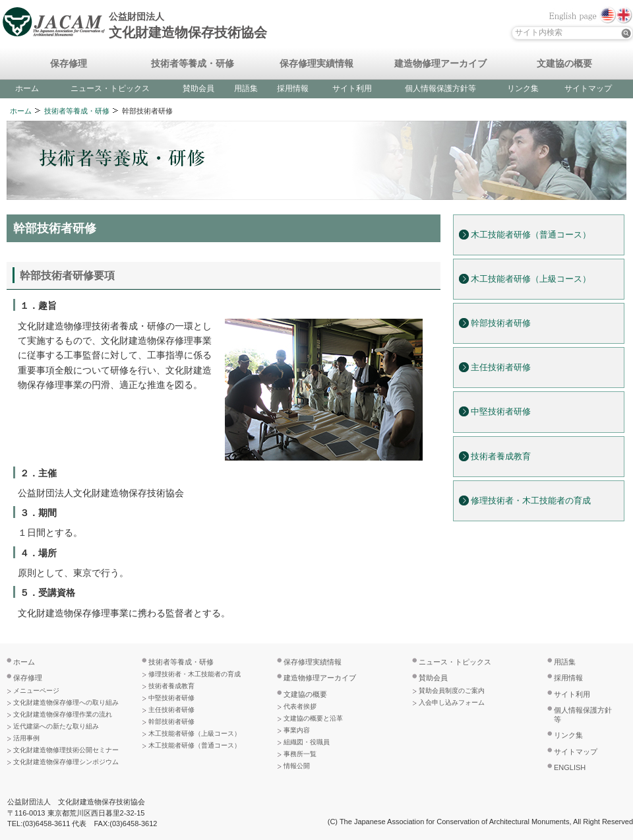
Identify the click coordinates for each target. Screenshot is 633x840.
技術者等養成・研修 (193, 64)
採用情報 (293, 88)
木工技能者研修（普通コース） (531, 235)
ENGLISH (570, 767)
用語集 (246, 88)
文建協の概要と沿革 (313, 718)
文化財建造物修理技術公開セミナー (66, 750)
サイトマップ (588, 88)
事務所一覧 (300, 754)
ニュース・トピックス (110, 88)
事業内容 (297, 730)
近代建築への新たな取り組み (56, 726)
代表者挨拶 (300, 706)
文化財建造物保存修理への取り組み (66, 702)
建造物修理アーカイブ (440, 64)
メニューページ (36, 691)
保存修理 (69, 64)
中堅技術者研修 (501, 412)
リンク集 (523, 88)
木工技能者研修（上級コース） (531, 279)
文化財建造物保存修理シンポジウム (66, 762)
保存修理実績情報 (316, 64)
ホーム (27, 88)
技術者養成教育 (501, 457)
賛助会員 (198, 88)
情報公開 (297, 766)
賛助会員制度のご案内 (452, 691)
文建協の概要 (564, 64)
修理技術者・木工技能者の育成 (531, 501)
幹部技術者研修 (501, 323)
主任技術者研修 (501, 368)
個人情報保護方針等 (440, 88)
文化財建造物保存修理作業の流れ (63, 714)
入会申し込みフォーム (452, 702)
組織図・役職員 (307, 742)
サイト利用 (352, 88)
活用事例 (26, 738)
